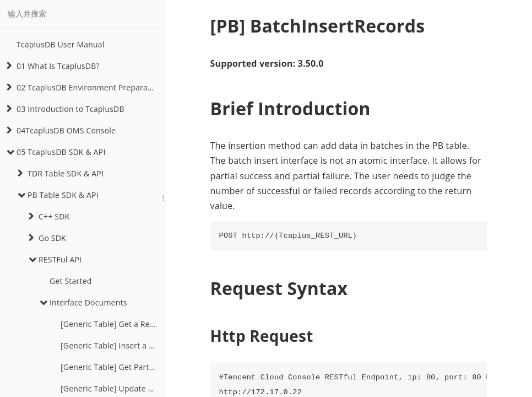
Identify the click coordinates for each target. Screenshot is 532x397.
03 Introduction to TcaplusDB (66, 109)
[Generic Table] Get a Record (113, 324)
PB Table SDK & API (58, 195)
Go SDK (47, 238)
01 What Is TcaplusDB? (53, 66)
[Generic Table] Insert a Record (113, 345)
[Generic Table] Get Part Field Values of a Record (113, 367)
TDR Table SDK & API (61, 173)
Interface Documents (83, 302)
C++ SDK (49, 216)
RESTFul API (55, 259)
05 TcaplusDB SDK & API (56, 152)
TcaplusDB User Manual (61, 44)
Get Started (70, 281)
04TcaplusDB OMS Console (61, 130)
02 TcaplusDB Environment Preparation (84, 87)
